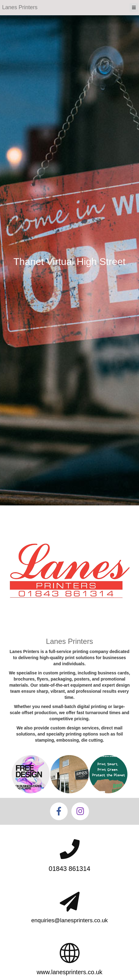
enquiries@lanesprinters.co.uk (69, 920)
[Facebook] (59, 811)
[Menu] (134, 8)
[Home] (20, 8)
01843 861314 (69, 869)
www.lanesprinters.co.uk (69, 972)
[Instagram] (80, 811)
